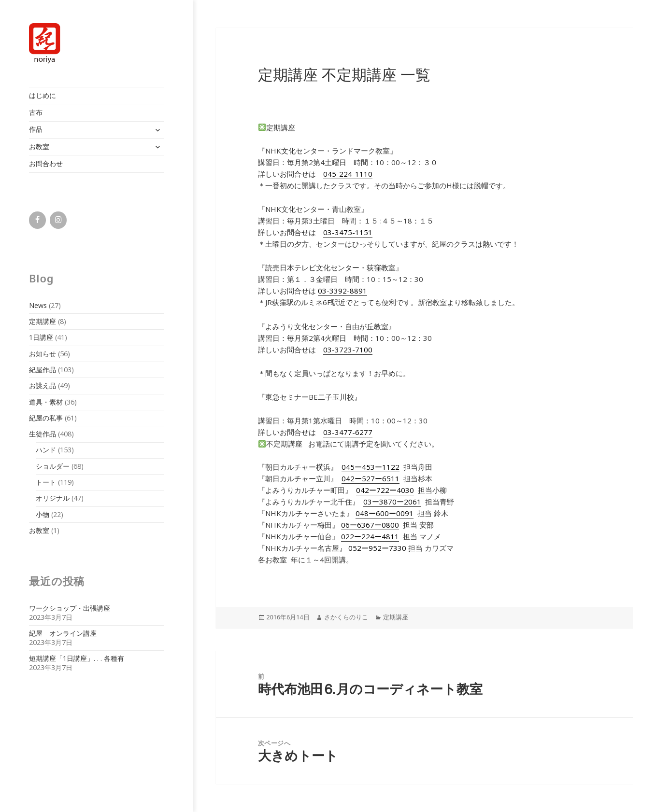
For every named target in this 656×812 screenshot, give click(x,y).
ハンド (46, 450)
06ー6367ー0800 (370, 525)
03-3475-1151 (348, 232)
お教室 (39, 147)
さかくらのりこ (346, 617)
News (38, 305)
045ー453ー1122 (371, 467)
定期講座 (43, 321)
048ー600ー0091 (385, 513)
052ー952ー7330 (377, 548)
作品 (36, 129)
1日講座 (41, 337)
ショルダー (53, 466)
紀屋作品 (43, 370)
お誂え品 (43, 385)
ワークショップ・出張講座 (70, 608)
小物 (43, 514)
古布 (36, 112)
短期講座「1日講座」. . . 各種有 (77, 658)
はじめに (43, 95)
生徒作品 (43, 434)
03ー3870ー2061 (392, 502)
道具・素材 (46, 402)
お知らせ (43, 354)
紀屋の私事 (46, 418)
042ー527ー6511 (371, 478)
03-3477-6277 (348, 432)
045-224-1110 (348, 174)
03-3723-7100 (348, 350)
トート (46, 482)
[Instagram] (58, 220)
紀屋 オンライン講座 (63, 633)
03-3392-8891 (342, 291)
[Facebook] (37, 220)
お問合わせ (46, 163)
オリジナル (53, 498)
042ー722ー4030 (385, 490)
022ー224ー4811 (370, 536)
